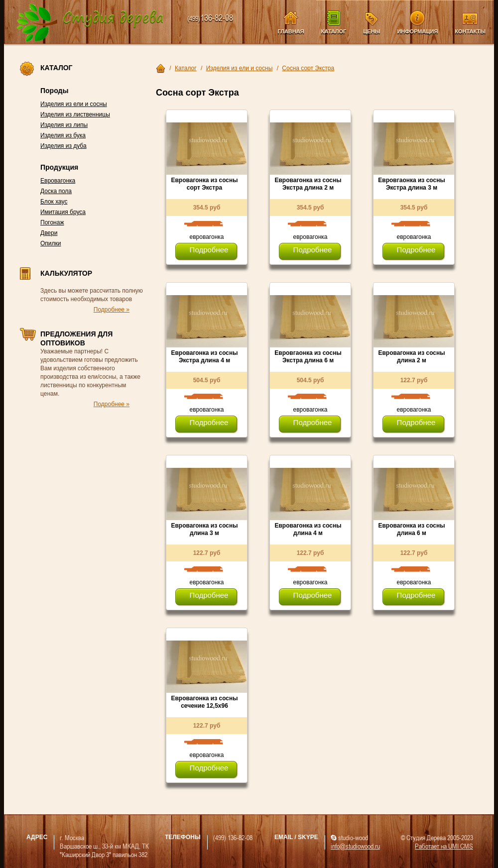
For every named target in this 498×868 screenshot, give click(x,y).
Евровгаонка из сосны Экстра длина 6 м (308, 357)
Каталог (334, 31)
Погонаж (52, 222)
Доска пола (56, 191)
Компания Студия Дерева (90, 23)
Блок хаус (54, 202)
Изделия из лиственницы (75, 114)
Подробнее (209, 250)
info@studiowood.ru (355, 846)
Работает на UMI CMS (444, 846)
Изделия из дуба (63, 146)
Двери (49, 233)
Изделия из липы (64, 125)
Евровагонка (58, 181)
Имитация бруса (63, 212)
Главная (291, 31)
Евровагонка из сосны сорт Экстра (204, 184)
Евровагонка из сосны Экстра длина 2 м (308, 184)
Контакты (470, 31)
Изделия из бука (63, 135)
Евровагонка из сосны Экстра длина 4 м (204, 357)
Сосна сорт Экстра (308, 68)
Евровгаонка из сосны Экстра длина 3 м (411, 184)
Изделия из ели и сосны (74, 104)
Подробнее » (112, 310)
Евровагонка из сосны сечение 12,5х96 (204, 702)
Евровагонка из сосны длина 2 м (411, 357)
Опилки (51, 243)
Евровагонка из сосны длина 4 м (308, 529)
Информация (417, 31)
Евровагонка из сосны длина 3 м (204, 529)
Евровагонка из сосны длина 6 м (411, 529)
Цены (372, 31)
